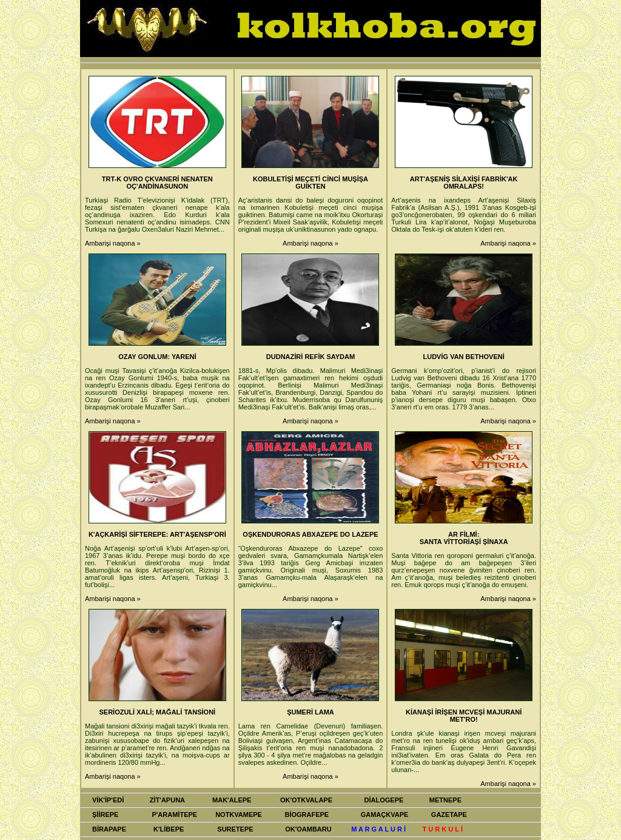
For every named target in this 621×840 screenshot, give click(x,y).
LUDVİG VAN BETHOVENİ (464, 357)
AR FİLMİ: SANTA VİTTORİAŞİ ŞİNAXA (464, 538)
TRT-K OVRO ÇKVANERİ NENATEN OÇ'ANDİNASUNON (157, 183)
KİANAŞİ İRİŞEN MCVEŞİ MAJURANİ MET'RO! (464, 716)
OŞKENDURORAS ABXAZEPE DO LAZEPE (310, 534)
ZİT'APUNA (167, 800)
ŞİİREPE (105, 815)
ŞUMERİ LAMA (310, 712)
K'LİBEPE (169, 829)
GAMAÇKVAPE (385, 815)
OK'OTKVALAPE (306, 800)
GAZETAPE (449, 815)
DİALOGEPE (384, 800)
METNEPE (445, 800)
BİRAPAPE (109, 829)
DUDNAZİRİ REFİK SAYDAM (310, 357)
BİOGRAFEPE (307, 815)
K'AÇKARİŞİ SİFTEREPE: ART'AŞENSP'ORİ (157, 534)
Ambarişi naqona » (113, 243)
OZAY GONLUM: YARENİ (157, 357)
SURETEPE (235, 829)
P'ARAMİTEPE (174, 815)
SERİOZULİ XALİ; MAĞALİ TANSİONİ (157, 712)
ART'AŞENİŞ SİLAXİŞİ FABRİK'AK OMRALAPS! (464, 183)
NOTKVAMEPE (239, 815)
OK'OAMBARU (308, 829)
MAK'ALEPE (232, 800)
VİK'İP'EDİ (108, 800)
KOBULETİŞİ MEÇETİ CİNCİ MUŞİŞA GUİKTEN (310, 183)
